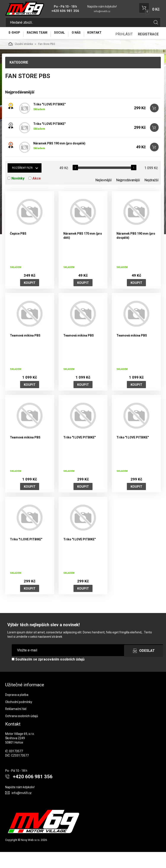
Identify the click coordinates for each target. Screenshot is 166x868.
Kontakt (108, 36)
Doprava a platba (17, 711)
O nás (87, 36)
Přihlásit (124, 50)
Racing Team (42, 36)
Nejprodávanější (128, 196)
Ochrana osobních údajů (22, 732)
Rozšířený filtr (22, 184)
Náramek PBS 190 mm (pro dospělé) (59, 159)
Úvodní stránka (21, 60)
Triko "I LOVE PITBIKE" (49, 120)
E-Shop (16, 36)
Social (67, 36)
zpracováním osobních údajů (61, 675)
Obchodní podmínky (19, 718)
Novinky (18, 194)
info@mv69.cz (102, 11)
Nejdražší (151, 196)
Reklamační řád (16, 725)
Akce (37, 194)
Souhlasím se (48, 675)
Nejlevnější (103, 196)
